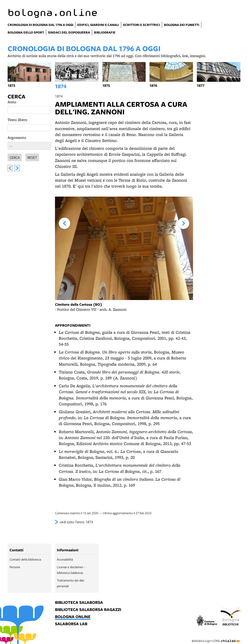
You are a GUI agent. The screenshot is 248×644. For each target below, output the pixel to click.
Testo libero (17, 120)
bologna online (73, 617)
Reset (32, 157)
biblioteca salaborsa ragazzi (88, 610)
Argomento (17, 138)
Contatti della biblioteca (25, 559)
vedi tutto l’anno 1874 (76, 522)
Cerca (16, 97)
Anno (12, 102)
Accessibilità (65, 559)
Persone (15, 567)
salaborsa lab (71, 624)
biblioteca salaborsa (79, 603)
